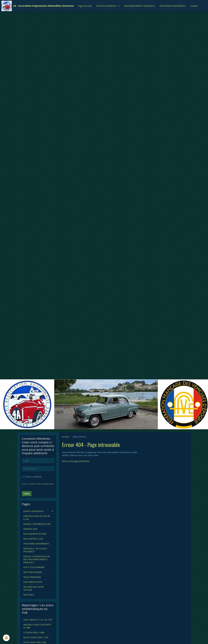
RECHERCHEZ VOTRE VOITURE (34, 588)
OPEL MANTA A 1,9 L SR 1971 (38, 620)
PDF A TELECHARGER (34, 567)
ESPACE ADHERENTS (107, 6)
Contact (194, 6)
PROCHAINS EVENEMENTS (173, 6)
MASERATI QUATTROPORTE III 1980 (37, 626)
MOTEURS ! (29, 595)
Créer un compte (29, 484)
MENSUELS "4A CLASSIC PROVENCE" (35, 550)
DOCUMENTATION (33, 582)
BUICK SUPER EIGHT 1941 (36, 637)
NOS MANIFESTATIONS (35, 534)
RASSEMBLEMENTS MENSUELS (140, 6)
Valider (27, 494)
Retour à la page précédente (76, 461)
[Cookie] (6, 638)
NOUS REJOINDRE (32, 577)
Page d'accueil (85, 6)
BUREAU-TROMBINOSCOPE (37, 524)
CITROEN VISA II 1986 (34, 632)
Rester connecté (32, 477)
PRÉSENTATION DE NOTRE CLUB (37, 518)
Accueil (65, 437)
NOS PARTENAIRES (33, 572)
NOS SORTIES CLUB (33, 539)
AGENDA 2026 (30, 529)
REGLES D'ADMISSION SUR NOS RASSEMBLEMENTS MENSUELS (37, 559)
